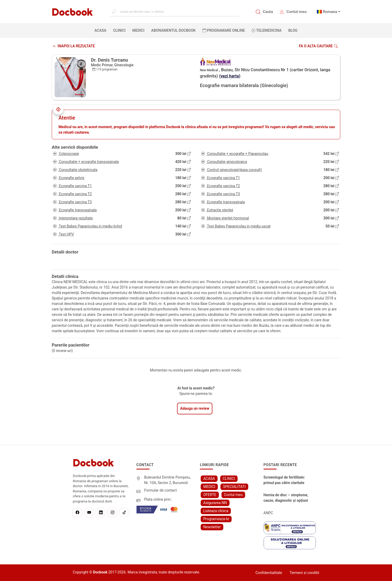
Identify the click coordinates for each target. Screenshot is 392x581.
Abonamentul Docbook (174, 30)
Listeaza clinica (216, 511)
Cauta (268, 12)
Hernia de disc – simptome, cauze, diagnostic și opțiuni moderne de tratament (286, 498)
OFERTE (210, 495)
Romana (330, 12)
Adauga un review (195, 408)
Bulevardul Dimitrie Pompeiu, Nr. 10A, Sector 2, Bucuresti (168, 480)
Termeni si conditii (304, 573)
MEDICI (138, 30)
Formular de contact (161, 490)
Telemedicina (267, 30)
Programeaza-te (216, 519)
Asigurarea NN (215, 503)
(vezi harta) (230, 76)
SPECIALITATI (234, 487)
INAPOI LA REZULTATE (74, 46)
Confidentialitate (269, 573)
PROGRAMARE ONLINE (224, 30)
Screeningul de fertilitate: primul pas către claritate (284, 480)
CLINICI (119, 30)
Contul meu (296, 12)
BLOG (293, 30)
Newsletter (212, 527)
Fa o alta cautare (318, 46)
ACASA (102, 30)
